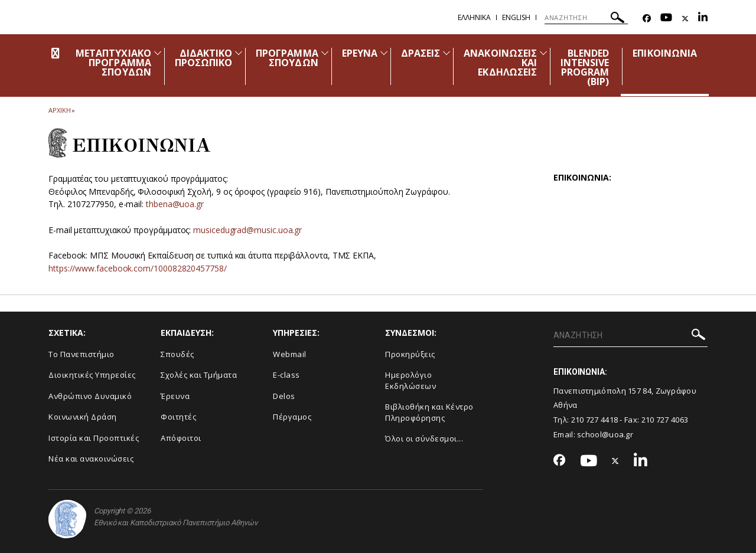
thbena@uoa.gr (175, 204)
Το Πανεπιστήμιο (82, 354)
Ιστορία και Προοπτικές (94, 438)
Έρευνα (175, 396)
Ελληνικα (474, 17)
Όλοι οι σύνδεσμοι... (424, 439)
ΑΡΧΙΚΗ (59, 110)
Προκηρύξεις (410, 354)
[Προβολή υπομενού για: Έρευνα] (384, 53)
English (516, 17)
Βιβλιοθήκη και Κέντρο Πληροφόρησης (429, 412)
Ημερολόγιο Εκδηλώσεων (410, 380)
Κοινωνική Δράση (83, 417)
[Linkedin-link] (703, 19)
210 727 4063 (665, 420)
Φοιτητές (178, 417)
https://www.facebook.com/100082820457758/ (138, 268)
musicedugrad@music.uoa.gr (247, 230)
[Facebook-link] (647, 19)
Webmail (290, 354)
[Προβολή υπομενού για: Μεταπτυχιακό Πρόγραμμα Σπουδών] (158, 53)
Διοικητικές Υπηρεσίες (92, 375)
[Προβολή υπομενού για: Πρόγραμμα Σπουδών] (325, 53)
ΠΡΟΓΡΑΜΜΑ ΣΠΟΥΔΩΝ (287, 58)
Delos (284, 396)
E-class (286, 375)
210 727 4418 (595, 420)
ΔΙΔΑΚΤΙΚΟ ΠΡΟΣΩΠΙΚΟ (203, 58)
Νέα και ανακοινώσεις (91, 459)
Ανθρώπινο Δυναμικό (90, 396)
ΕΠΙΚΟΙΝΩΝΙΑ (665, 53)
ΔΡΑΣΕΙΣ (421, 53)
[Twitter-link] (685, 19)
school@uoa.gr (605, 434)
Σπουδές (177, 354)
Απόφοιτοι (181, 438)
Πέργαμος (292, 417)
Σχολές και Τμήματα (199, 375)
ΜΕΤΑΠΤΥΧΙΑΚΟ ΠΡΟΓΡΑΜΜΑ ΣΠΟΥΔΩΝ (113, 63)
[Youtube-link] (666, 19)
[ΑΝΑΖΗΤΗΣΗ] (586, 18)
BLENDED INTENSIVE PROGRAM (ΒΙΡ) (585, 67)
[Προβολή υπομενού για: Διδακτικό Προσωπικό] (239, 53)
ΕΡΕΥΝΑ (360, 53)
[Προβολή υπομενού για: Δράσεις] (447, 53)
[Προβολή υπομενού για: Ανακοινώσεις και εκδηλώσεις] (543, 53)
